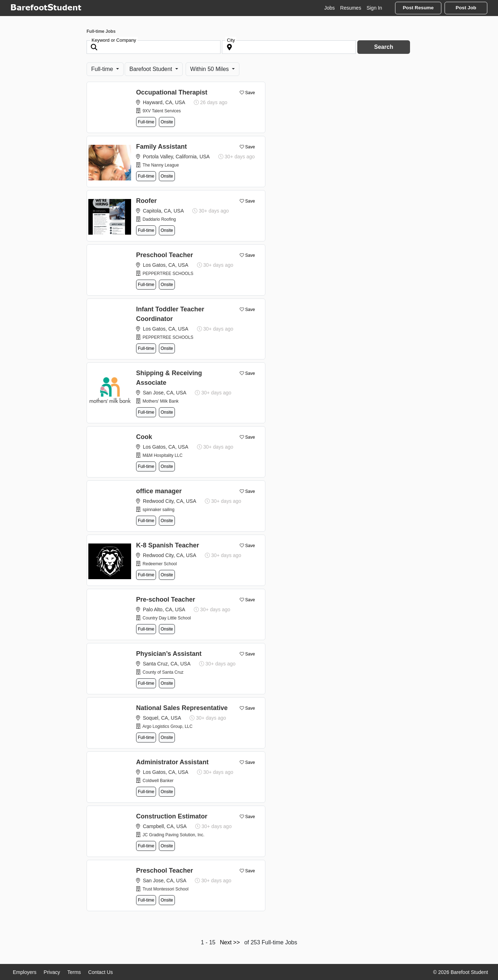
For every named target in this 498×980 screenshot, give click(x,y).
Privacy (52, 972)
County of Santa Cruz (163, 672)
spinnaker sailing (158, 510)
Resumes (351, 8)
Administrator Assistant (172, 762)
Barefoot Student (152, 69)
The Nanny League (161, 165)
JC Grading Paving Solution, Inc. (173, 835)
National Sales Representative (182, 708)
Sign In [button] (374, 8)
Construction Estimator (172, 816)
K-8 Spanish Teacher (168, 545)
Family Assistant (161, 147)
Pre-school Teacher (166, 599)
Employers (25, 972)
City (231, 40)
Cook (144, 437)
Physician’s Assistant (169, 654)
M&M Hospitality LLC (162, 455)
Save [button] (250, 93)
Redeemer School (160, 564)
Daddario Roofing (159, 219)
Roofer (146, 201)
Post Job (466, 8)
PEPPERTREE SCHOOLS (168, 274)
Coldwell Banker (158, 781)
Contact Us (101, 972)
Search (383, 47)
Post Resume (418, 8)
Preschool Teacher (165, 255)
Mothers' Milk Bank (160, 401)
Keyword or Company (114, 40)
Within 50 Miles (210, 69)
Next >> (230, 942)
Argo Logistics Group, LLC (168, 726)
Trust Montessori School (165, 889)
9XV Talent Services (162, 111)
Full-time (103, 69)
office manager (159, 491)
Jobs (330, 8)
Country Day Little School (167, 618)
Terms (74, 972)
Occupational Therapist (172, 92)
